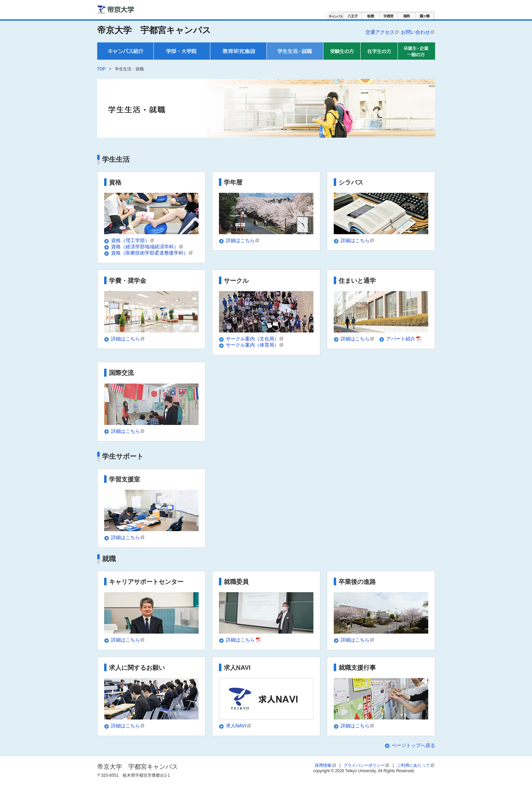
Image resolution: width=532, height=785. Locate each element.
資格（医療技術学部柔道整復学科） (152, 253)
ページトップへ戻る (413, 745)
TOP (101, 69)
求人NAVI (239, 726)
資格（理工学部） (133, 240)
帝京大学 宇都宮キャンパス (154, 30)
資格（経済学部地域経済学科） (147, 247)
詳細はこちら (243, 240)
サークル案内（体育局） (255, 345)
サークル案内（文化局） (255, 339)
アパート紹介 (404, 339)
